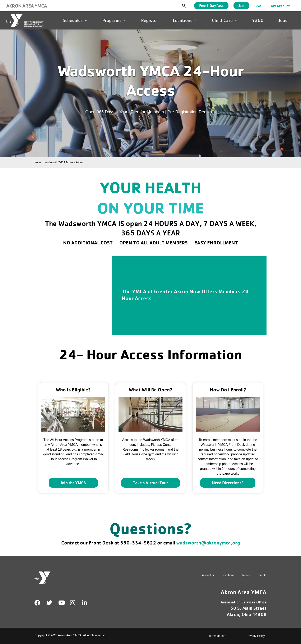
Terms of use (217, 636)
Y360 (258, 20)
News (246, 575)
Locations (185, 20)
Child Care (225, 20)
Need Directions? (228, 483)
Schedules (75, 20)
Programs (114, 20)
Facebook (37, 603)
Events (262, 575)
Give (258, 6)
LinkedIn (87, 603)
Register (150, 20)
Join (241, 6)
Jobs (283, 20)
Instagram (76, 603)
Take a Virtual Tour (150, 483)
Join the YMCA (73, 483)
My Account (280, 6)
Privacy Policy (256, 636)
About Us (208, 575)
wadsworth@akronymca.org (208, 543)
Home (38, 162)
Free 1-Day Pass (211, 6)
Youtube (61, 603)
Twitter (49, 603)
